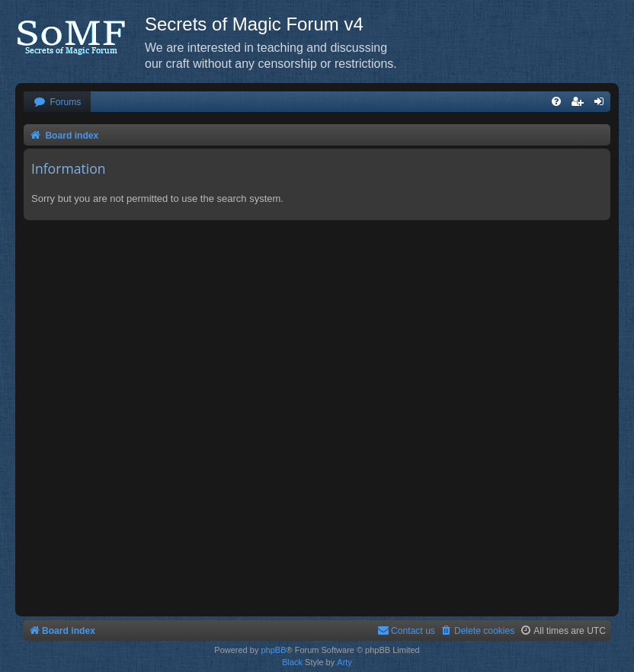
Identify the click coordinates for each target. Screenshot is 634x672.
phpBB (273, 650)
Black (292, 662)
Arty (344, 662)
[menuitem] (57, 102)
